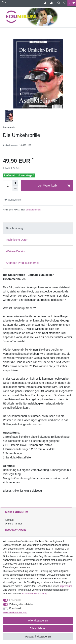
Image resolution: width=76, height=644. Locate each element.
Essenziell (15, 600)
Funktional (15, 608)
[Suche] (59, 3)
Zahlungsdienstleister (21, 604)
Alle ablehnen (38, 628)
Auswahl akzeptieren (38, 636)
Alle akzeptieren (38, 620)
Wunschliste (13, 200)
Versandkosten (33, 210)
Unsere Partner (13, 524)
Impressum (66, 586)
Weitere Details (15, 251)
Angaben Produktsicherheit (23, 263)
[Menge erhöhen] (15, 183)
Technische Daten (17, 240)
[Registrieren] (52, 3)
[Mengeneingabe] (8, 186)
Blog (4, 2)
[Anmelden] (46, 3)
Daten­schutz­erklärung (35, 594)
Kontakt (9, 520)
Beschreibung (15, 228)
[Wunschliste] (65, 3)
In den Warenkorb (52, 186)
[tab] (38, 228)
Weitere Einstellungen (15, 613)
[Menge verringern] (15, 189)
